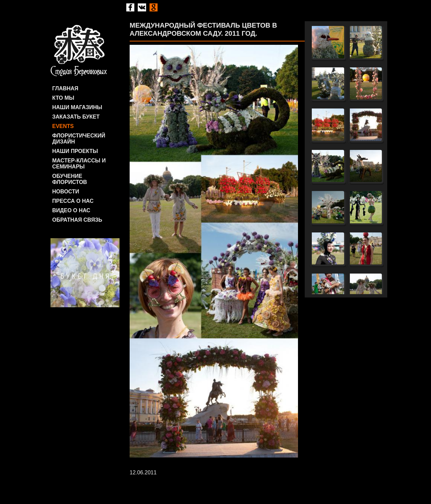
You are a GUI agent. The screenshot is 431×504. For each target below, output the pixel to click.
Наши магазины (77, 107)
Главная (65, 88)
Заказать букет (76, 117)
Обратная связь (77, 220)
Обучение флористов (70, 179)
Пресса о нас (73, 201)
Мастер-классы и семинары (79, 164)
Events (63, 126)
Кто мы (63, 98)
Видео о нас (71, 210)
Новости (66, 192)
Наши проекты (75, 151)
